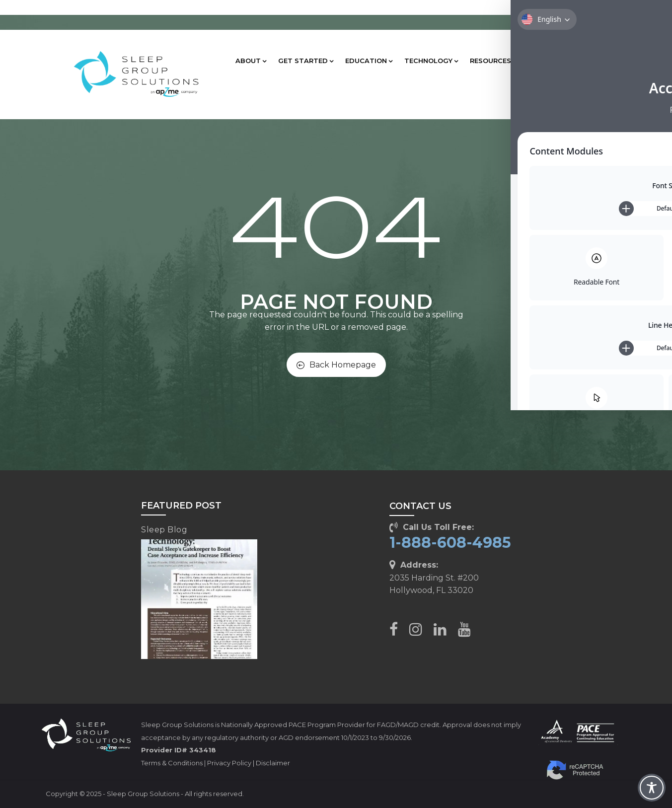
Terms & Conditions (172, 763)
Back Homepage (336, 365)
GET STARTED (306, 61)
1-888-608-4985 (450, 543)
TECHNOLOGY (431, 61)
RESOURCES (493, 61)
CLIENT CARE (554, 61)
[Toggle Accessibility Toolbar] (652, 788)
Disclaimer (273, 763)
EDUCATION (369, 61)
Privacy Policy (229, 763)
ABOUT (251, 61)
